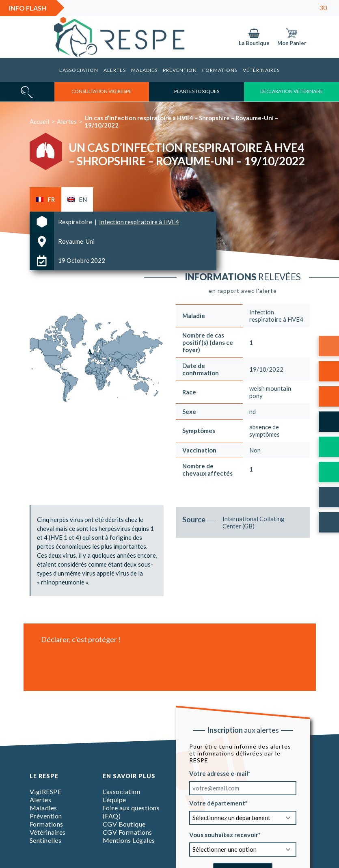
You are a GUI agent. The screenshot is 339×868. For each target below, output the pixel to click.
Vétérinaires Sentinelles (48, 836)
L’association (79, 70)
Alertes (115, 70)
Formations (220, 70)
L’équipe (114, 800)
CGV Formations (127, 832)
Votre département (217, 803)
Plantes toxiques (197, 91)
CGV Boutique (124, 824)
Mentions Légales (129, 840)
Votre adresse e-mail (219, 773)
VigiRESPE (46, 791)
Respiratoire (76, 222)
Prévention (180, 70)
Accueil (39, 121)
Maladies (144, 70)
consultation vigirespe (101, 91)
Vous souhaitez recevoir (224, 834)
